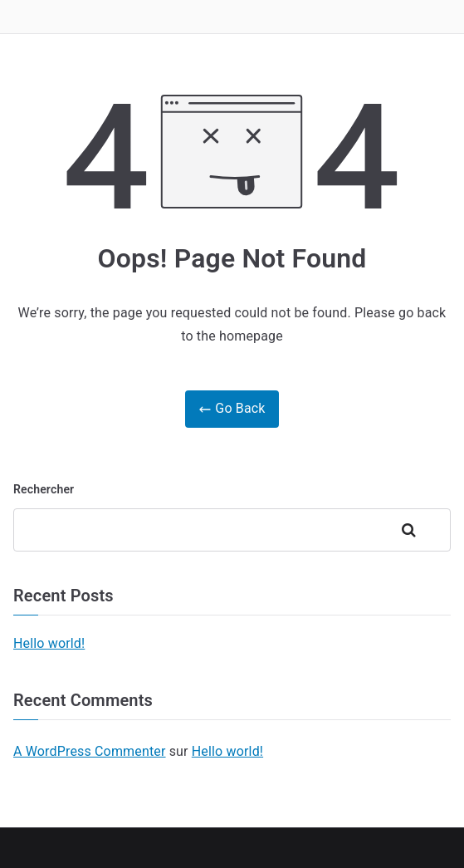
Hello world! (49, 643)
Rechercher (44, 489)
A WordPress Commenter (90, 751)
